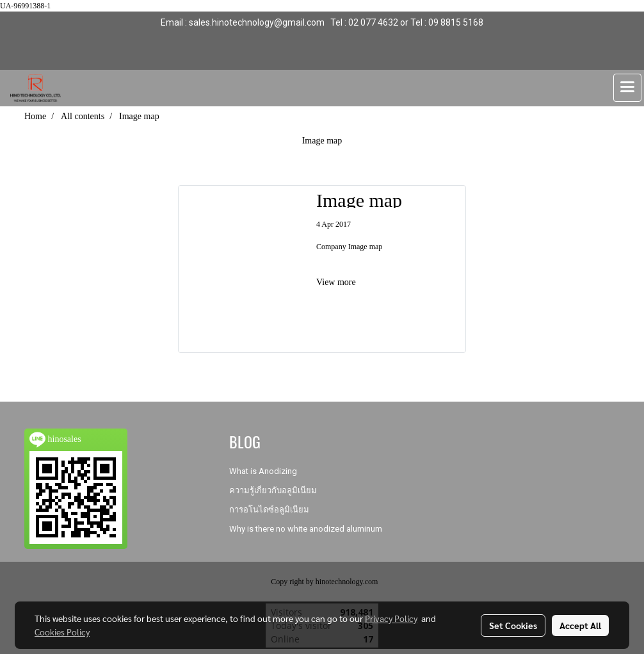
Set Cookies (513, 625)
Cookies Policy (62, 632)
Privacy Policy (391, 618)
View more (337, 282)
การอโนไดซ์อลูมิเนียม (269, 510)
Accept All (580, 625)
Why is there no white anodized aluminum (306, 529)
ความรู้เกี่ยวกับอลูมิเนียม (273, 490)
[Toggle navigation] (627, 88)
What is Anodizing (263, 471)
